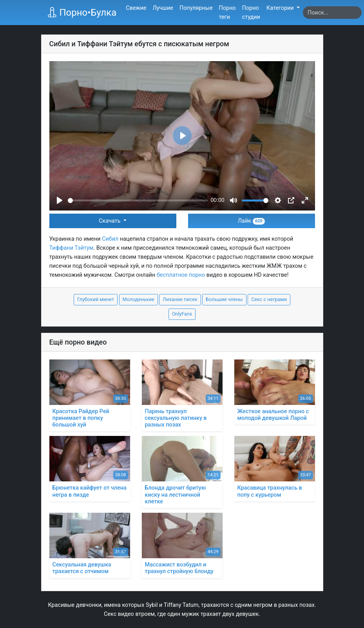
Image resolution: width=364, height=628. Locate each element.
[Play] (60, 200)
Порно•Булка (82, 13)
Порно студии (251, 13)
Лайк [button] (251, 221)
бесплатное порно (181, 275)
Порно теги (227, 13)
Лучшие (163, 8)
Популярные (196, 8)
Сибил (110, 239)
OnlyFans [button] (182, 314)
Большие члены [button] (224, 299)
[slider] (138, 201)
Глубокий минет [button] (96, 299)
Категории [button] (281, 8)
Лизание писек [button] (180, 299)
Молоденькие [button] (139, 299)
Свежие (136, 8)
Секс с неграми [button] (269, 299)
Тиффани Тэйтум (72, 248)
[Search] (332, 13)
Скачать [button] (110, 221)
